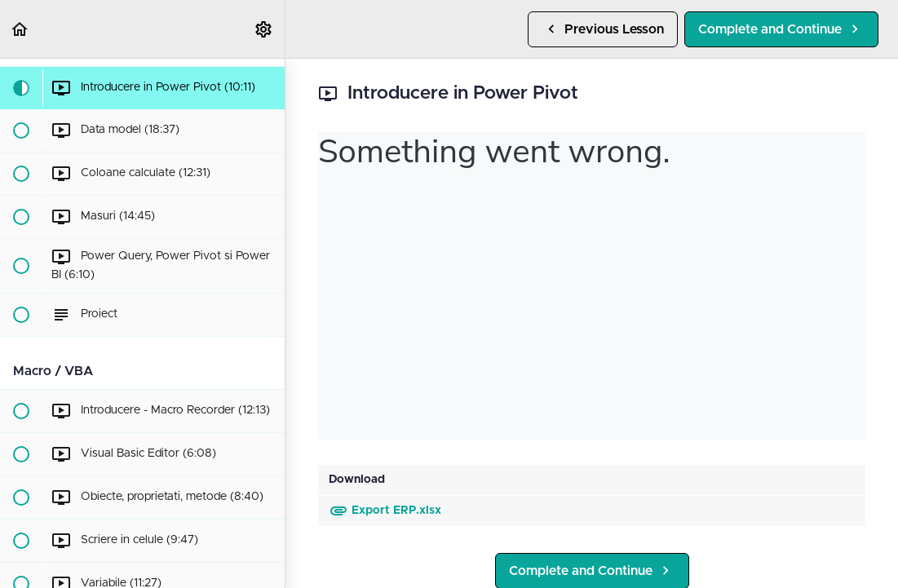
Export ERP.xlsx (385, 511)
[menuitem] (264, 29)
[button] (20, 29)
